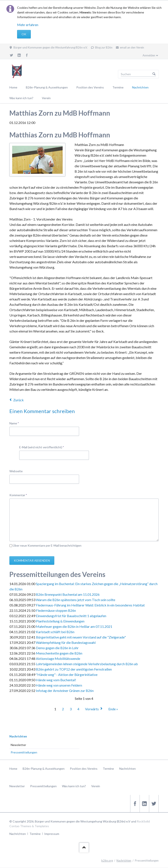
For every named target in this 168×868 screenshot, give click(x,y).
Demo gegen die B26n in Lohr (57, 648)
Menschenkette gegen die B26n (59, 653)
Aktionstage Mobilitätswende (58, 658)
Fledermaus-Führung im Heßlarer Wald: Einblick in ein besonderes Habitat (90, 605)
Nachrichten (18, 736)
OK (24, 34)
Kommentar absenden (32, 560)
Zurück (18, 400)
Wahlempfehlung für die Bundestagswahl (66, 642)
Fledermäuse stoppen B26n (56, 610)
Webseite (16, 471)
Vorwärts (92, 709)
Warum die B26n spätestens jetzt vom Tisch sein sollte (76, 600)
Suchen (154, 74)
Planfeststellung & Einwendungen (60, 621)
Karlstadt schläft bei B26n (55, 632)
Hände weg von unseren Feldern (59, 685)
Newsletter (18, 745)
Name (16, 423)
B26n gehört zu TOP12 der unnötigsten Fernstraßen (74, 669)
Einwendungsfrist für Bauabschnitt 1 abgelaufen (71, 616)
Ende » (113, 709)
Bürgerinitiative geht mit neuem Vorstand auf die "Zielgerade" (81, 637)
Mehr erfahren (28, 25)
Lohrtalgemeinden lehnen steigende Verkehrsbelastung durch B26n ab (87, 664)
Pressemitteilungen (24, 752)
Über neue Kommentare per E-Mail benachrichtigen (47, 545)
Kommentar (18, 495)
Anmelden (149, 55)
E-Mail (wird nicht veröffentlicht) (42, 447)
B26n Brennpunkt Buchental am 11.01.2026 (68, 594)
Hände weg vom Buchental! (56, 680)
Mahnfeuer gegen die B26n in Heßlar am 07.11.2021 (74, 626)
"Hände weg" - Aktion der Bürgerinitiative (67, 675)
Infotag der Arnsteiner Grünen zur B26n (65, 691)
